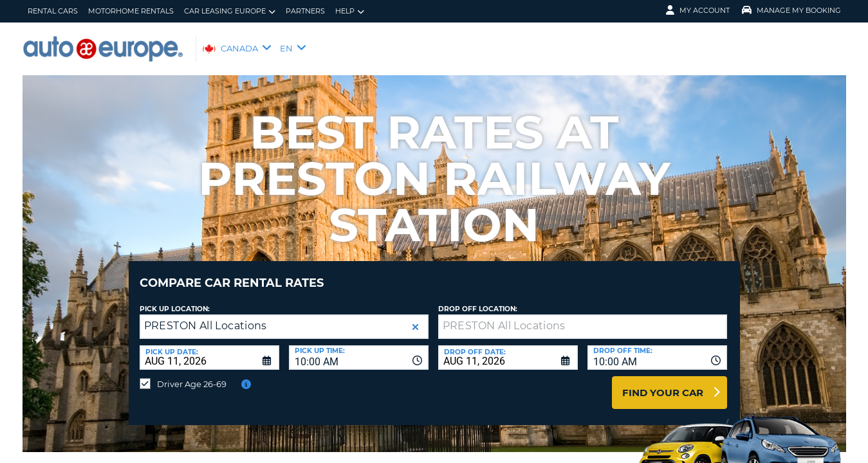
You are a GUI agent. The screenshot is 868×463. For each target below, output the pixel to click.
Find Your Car (663, 383)
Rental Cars (53, 11)
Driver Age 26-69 (192, 374)
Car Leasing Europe (230, 11)
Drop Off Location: (478, 299)
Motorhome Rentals (131, 11)
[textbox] (583, 317)
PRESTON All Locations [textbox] (206, 316)
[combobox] (359, 348)
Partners (305, 11)
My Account (698, 10)
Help (350, 11)
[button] (415, 317)
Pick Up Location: (175, 299)
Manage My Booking (791, 10)
